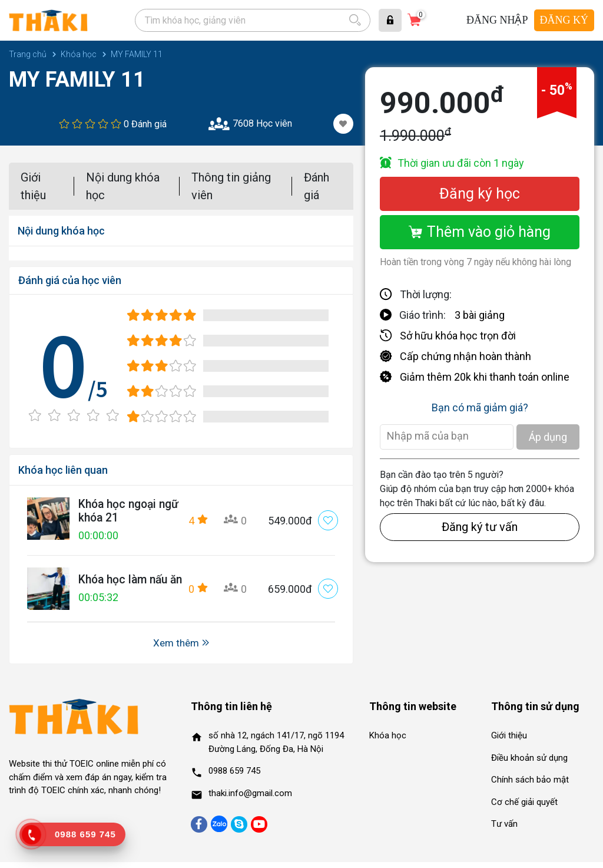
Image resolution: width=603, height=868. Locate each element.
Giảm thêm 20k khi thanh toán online (485, 377)
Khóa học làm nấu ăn (125, 583)
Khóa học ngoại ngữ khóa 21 (120, 511)
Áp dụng (548, 437)
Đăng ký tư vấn (480, 527)
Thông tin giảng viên (231, 186)
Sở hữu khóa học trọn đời (458, 336)
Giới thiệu (33, 186)
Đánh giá (317, 186)
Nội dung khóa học (123, 186)
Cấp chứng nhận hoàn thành (465, 356)
